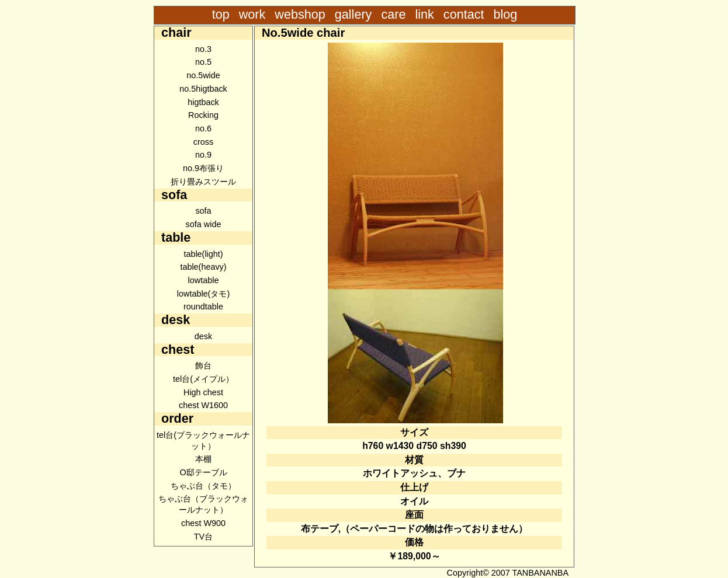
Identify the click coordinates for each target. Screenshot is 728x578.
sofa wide (204, 224)
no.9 (203, 155)
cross (203, 142)
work (252, 14)
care (393, 14)
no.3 (203, 49)
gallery (353, 14)
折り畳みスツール (203, 182)
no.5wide (203, 75)
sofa (203, 211)
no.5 (203, 62)
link (424, 14)
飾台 (203, 365)
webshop (300, 14)
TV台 (203, 537)
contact (466, 14)
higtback (203, 102)
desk (203, 336)
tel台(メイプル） (203, 379)
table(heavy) (203, 267)
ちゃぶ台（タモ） (203, 486)
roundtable (203, 307)
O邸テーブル (203, 472)
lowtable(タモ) (203, 294)
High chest (203, 392)
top (221, 14)
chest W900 (203, 523)
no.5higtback (203, 89)
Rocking (203, 115)
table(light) (203, 254)
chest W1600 (203, 405)
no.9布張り (203, 168)
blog (505, 14)
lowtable (204, 280)
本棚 (203, 459)
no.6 (203, 128)
